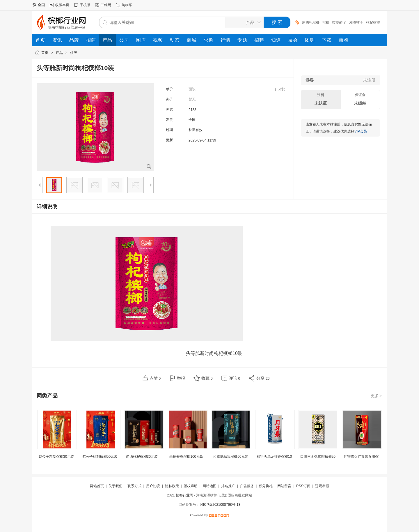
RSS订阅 (303, 486)
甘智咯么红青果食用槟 (361, 457)
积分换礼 (266, 486)
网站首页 (97, 486)
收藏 (207, 378)
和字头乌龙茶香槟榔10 (274, 457)
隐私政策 (172, 486)
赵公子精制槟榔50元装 (100, 457)
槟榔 (326, 22)
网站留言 (284, 486)
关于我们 (116, 486)
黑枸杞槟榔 (311, 22)
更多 (377, 396)
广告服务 (247, 486)
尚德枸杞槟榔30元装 (142, 457)
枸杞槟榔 (373, 22)
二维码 (106, 5)
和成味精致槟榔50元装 (231, 457)
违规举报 (322, 486)
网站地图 (210, 486)
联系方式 (134, 486)
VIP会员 (361, 131)
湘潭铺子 (356, 22)
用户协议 (153, 486)
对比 (282, 89)
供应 (74, 53)
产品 (59, 53)
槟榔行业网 (184, 495)
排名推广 (228, 486)
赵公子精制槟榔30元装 (56, 457)
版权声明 (191, 486)
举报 (181, 378)
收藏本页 (62, 5)
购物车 (127, 5)
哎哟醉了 (339, 22)
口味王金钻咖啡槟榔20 (318, 457)
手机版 (85, 5)
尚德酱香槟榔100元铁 (186, 457)
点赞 (155, 378)
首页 (45, 53)
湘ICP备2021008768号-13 (220, 505)
